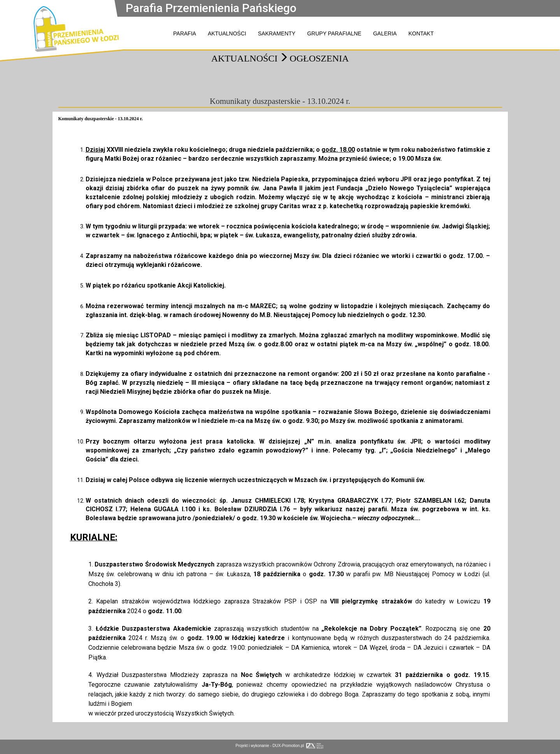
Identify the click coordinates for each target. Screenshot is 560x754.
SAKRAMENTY (277, 33)
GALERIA (385, 33)
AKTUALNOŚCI (227, 33)
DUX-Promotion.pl (298, 746)
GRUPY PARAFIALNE (334, 33)
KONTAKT (421, 33)
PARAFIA (185, 33)
